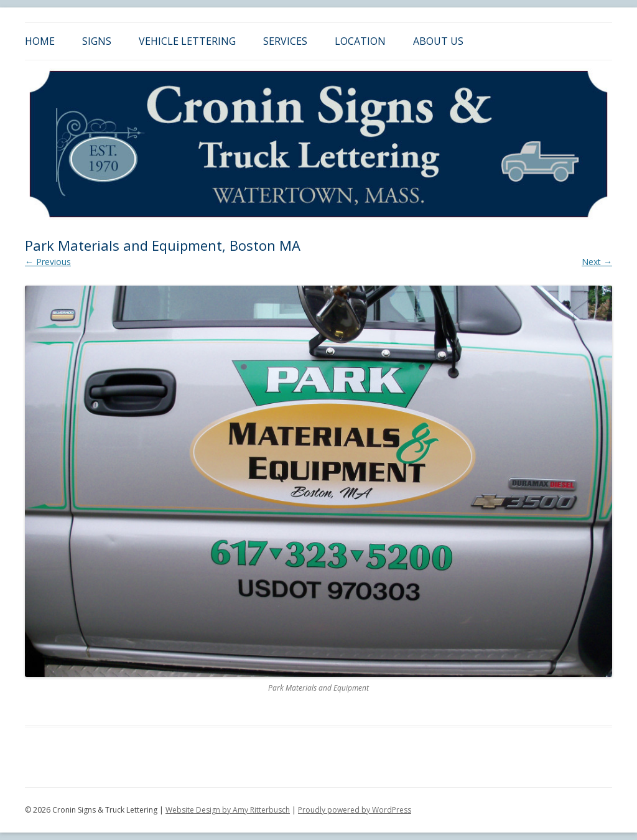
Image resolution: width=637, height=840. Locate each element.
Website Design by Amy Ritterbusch (228, 810)
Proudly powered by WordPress (355, 810)
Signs (97, 41)
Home (40, 41)
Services (285, 41)
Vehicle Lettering (187, 41)
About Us (438, 41)
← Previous (48, 262)
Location (360, 41)
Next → (597, 262)
